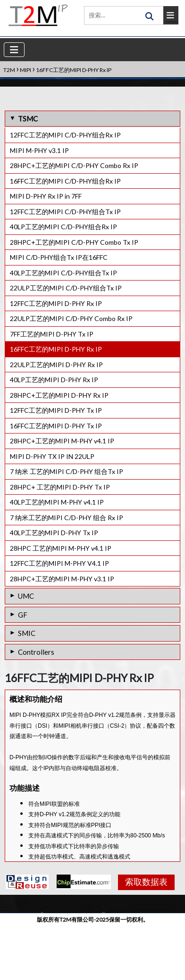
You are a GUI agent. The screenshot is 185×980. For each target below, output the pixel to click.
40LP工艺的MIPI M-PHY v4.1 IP (57, 502)
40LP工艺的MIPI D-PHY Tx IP (54, 533)
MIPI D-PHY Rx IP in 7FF (46, 196)
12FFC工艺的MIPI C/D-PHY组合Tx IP (65, 212)
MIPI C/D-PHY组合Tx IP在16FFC (59, 257)
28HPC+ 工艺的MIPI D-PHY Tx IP (60, 487)
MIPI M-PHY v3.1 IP (39, 150)
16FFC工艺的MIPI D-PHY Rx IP (56, 349)
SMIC (27, 633)
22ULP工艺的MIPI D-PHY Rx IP (56, 365)
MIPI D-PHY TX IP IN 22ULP (52, 456)
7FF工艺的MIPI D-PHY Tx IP (52, 334)
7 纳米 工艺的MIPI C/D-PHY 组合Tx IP (67, 471)
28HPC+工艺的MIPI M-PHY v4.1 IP (62, 441)
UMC (26, 596)
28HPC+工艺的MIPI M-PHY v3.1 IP (62, 579)
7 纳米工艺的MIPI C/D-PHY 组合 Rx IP (67, 518)
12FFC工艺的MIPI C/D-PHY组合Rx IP (65, 135)
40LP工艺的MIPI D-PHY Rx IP (54, 380)
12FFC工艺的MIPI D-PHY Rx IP (56, 303)
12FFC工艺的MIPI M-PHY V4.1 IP (59, 563)
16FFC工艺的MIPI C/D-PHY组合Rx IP (65, 181)
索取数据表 (143, 937)
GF (23, 615)
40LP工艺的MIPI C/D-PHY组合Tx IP (63, 273)
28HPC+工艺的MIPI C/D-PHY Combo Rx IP (74, 165)
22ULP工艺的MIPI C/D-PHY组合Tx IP (66, 288)
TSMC (28, 119)
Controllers (36, 652)
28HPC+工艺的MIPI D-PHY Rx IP (59, 395)
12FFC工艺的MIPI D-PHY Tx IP (56, 410)
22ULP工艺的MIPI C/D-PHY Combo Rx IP (71, 318)
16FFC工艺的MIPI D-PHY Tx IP (56, 426)
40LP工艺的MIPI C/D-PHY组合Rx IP (63, 227)
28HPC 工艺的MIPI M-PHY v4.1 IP (61, 548)
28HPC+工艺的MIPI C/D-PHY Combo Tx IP (74, 242)
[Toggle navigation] (14, 50)
